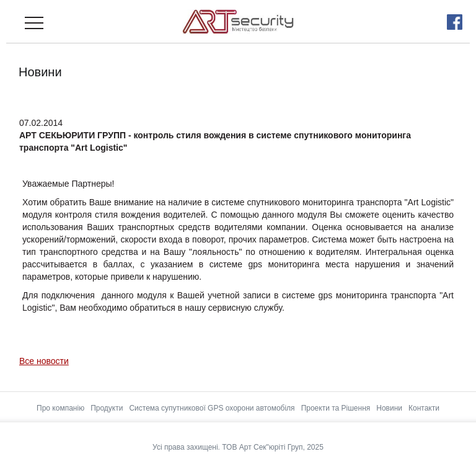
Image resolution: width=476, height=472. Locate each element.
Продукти (107, 408)
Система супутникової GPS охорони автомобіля (212, 408)
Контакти (424, 408)
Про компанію (60, 408)
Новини (389, 408)
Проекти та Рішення (336, 408)
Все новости (44, 361)
